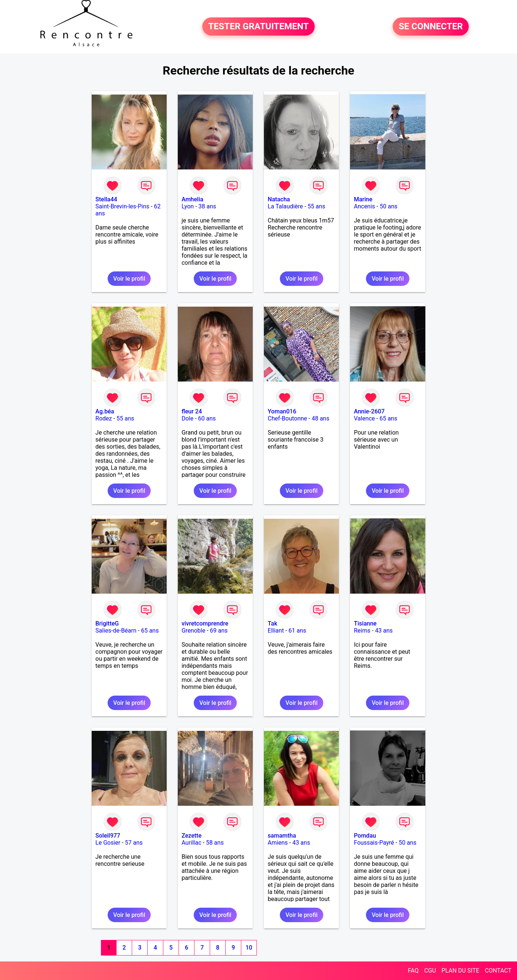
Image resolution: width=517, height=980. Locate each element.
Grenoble (193, 631)
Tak (272, 623)
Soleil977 (108, 836)
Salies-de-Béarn (116, 631)
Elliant (276, 631)
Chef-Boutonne (287, 418)
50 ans (389, 206)
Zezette (192, 836)
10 (249, 948)
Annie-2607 (369, 411)
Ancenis (364, 206)
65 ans (388, 418)
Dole (187, 418)
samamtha (282, 836)
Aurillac (191, 843)
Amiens (278, 843)
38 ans (207, 206)
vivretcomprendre (205, 623)
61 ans (297, 631)
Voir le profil (129, 279)
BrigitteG (107, 623)
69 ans (219, 631)
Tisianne (365, 623)
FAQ (413, 971)
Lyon (188, 206)
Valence (364, 418)
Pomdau (365, 836)
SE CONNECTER (431, 27)
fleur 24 (192, 411)
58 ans (215, 843)
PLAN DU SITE (461, 971)
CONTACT (498, 971)
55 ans (317, 206)
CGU (430, 971)
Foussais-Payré (374, 843)
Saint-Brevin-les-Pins (122, 206)
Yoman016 (282, 411)
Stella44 (106, 199)
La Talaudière (285, 206)
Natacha (279, 199)
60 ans (207, 418)
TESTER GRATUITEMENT (258, 27)
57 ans (134, 843)
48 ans (321, 418)
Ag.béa (105, 411)
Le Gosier (108, 843)
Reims (362, 631)
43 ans (384, 631)
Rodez (104, 418)
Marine (363, 199)
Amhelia (192, 199)
